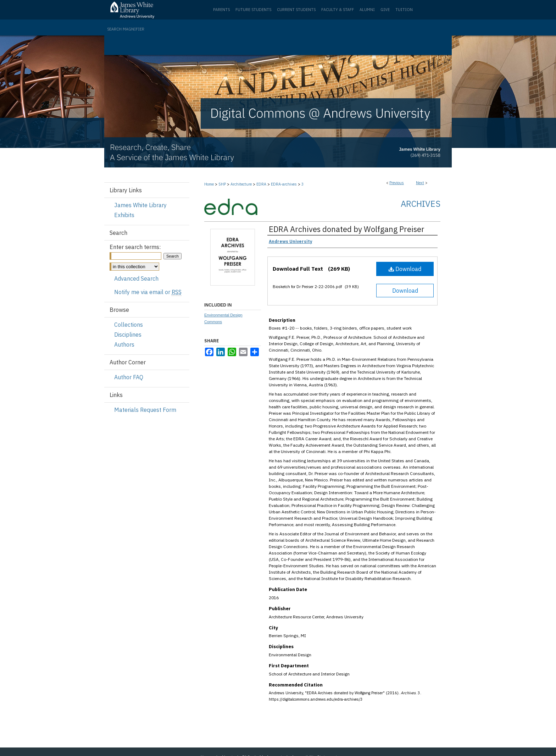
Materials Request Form (145, 410)
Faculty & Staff (338, 10)
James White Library (140, 205)
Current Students (296, 10)
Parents (221, 10)
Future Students (253, 10)
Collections (129, 325)
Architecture (241, 184)
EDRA (261, 184)
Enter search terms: (135, 247)
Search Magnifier (126, 29)
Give (385, 10)
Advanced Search (136, 278)
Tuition (404, 10)
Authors (124, 344)
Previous (397, 183)
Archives (421, 204)
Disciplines (128, 335)
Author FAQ (129, 377)
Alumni (367, 10)
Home (209, 184)
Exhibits (124, 215)
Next (420, 183)
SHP (222, 184)
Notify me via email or (148, 292)
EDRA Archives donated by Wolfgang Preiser (347, 229)
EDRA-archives (284, 184)
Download (405, 269)
